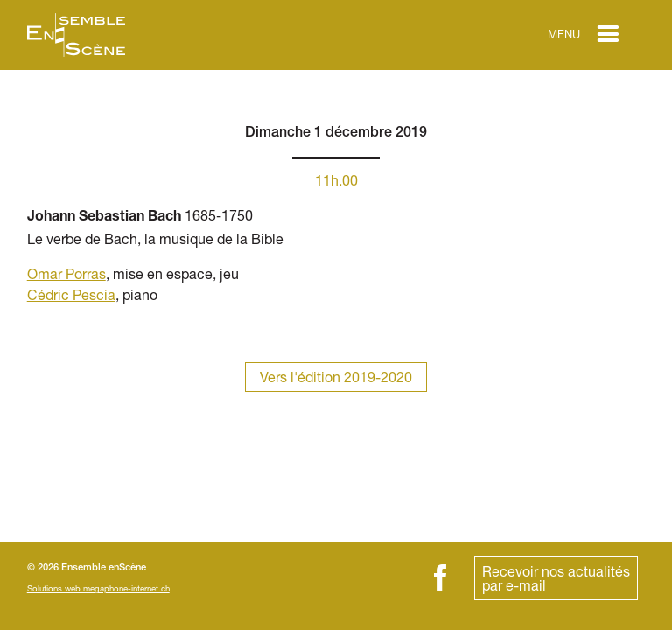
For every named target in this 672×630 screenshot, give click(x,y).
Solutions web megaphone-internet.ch (98, 588)
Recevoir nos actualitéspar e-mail (556, 578)
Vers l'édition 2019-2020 (336, 377)
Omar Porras (66, 273)
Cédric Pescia (71, 294)
